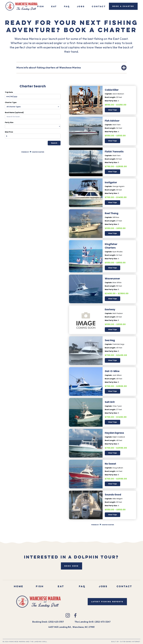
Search (54, 143)
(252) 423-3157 (56, 622)
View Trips (113, 110)
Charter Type (11, 102)
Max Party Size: (111, 101)
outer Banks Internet (130, 642)
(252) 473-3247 (103, 622)
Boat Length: (110, 97)
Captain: (108, 94)
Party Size (9, 122)
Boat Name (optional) (14, 112)
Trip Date (9, 92)
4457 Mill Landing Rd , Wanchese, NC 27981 (71, 627)
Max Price (9, 132)
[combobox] (33, 117)
